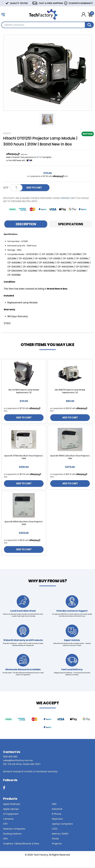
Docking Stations (12, 834)
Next (93, 3)
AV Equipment (11, 815)
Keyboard (57, 820)
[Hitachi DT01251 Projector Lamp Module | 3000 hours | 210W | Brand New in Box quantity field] (16, 188)
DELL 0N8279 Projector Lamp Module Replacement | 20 (70, 391)
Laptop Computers (62, 825)
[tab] (26, 224)
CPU (5, 825)
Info (66, 176)
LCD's (55, 829)
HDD (54, 805)
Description (26, 224)
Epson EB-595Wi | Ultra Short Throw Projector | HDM (70, 457)
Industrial (57, 810)
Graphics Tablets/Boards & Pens (21, 844)
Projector (57, 844)
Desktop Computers (14, 829)
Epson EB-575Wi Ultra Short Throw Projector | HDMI (24, 457)
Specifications (71, 224)
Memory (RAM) (60, 834)
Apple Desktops (12, 805)
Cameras (8, 820)
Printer (55, 839)
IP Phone (57, 815)
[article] (24, 391)
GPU (5, 839)
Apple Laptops (11, 810)
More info (24, 154)
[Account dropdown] (84, 15)
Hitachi (7, 133)
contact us (67, 198)
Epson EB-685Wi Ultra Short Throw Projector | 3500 (24, 523)
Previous (2, 3)
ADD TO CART (34, 188)
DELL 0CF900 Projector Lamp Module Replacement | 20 (24, 391)
